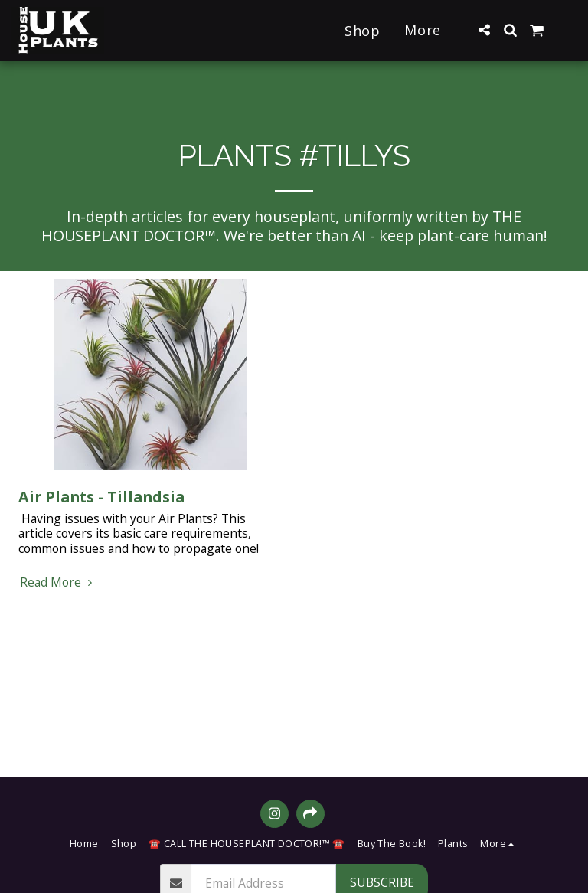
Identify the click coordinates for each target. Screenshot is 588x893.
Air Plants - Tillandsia (101, 497)
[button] (484, 30)
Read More (58, 583)
